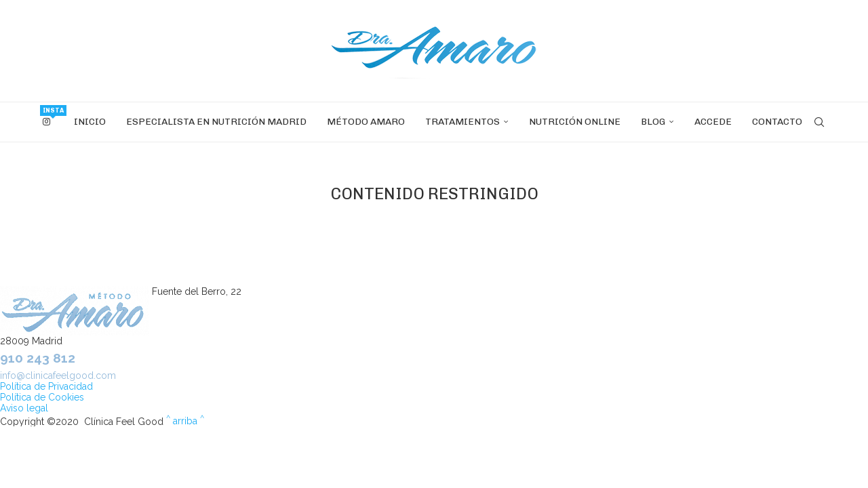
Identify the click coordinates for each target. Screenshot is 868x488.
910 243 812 (38, 358)
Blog (653, 122)
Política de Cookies (42, 397)
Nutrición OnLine (575, 122)
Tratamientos (462, 122)
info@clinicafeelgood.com (58, 375)
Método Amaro (366, 122)
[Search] (819, 122)
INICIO (90, 122)
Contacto (777, 122)
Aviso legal (24, 408)
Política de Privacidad (46, 386)
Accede (713, 122)
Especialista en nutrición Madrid (216, 122)
